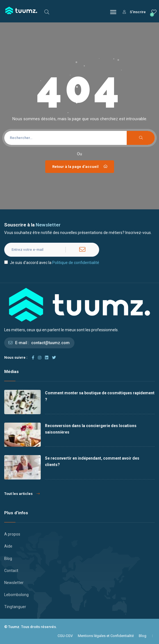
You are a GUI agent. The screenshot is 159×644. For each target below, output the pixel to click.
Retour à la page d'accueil (80, 166)
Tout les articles (22, 494)
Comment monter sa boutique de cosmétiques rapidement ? (100, 396)
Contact (11, 571)
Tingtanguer (15, 607)
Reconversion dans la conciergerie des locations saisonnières (91, 429)
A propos (12, 534)
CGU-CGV (65, 636)
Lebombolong (16, 595)
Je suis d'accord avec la (52, 263)
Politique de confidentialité (76, 263)
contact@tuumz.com (50, 343)
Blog (8, 559)
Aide (8, 546)
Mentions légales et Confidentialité (106, 636)
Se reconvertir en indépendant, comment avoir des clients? (92, 461)
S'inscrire (134, 12)
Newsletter (14, 583)
